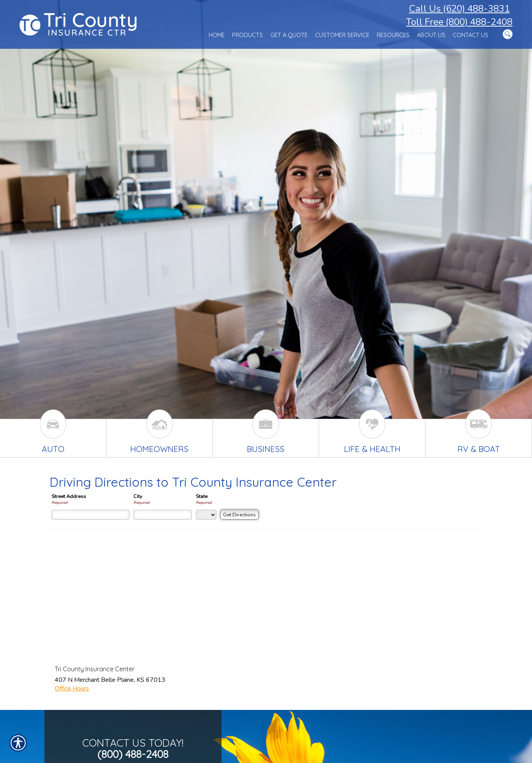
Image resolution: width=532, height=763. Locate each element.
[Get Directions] (239, 515)
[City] (163, 515)
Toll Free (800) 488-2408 (459, 22)
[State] (206, 515)
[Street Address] (90, 515)
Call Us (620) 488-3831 (459, 9)
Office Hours (72, 688)
